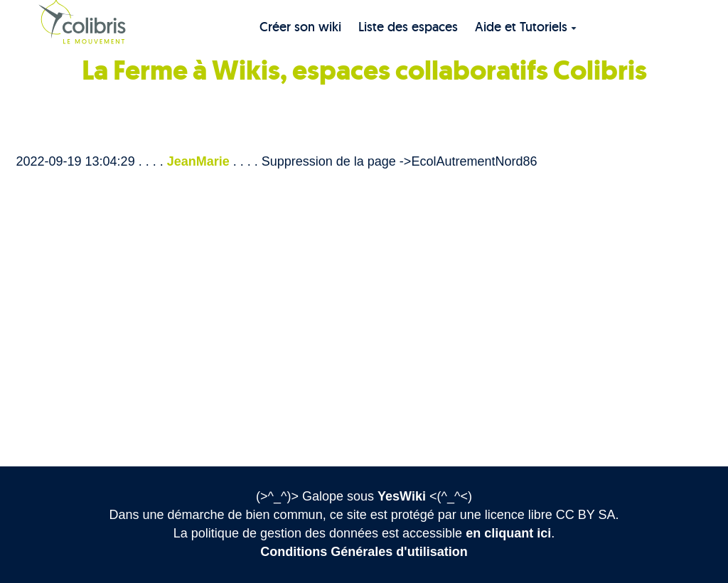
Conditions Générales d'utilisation (364, 552)
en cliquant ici (508, 533)
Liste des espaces (408, 27)
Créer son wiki (300, 27)
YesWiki (402, 496)
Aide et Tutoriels (526, 27)
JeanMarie (198, 161)
